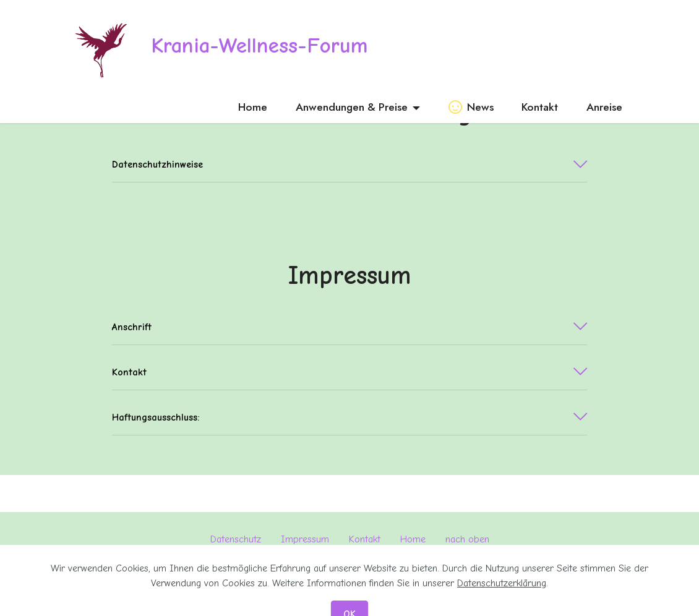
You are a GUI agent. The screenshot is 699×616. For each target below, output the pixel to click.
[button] (349, 165)
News (471, 107)
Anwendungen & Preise (352, 107)
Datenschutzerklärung (502, 599)
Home (253, 107)
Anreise (604, 107)
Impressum (305, 539)
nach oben (467, 539)
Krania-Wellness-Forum (259, 45)
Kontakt (540, 107)
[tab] (349, 165)
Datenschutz (236, 539)
